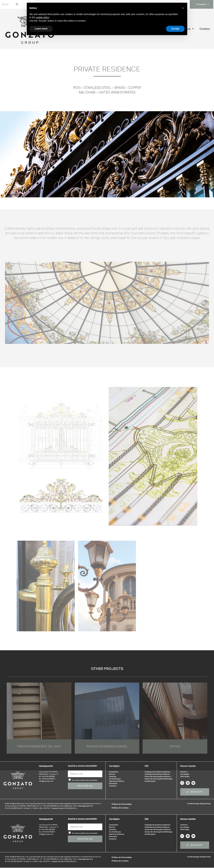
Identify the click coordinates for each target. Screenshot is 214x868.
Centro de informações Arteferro (158, 775)
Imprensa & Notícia (117, 779)
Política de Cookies (120, 807)
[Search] (16, 4)
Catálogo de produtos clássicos (157, 772)
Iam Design (185, 772)
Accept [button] (175, 29)
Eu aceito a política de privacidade (85, 778)
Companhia (114, 770)
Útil (147, 764)
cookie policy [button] (42, 17)
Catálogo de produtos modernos (157, 770)
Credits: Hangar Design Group (199, 803)
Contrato (113, 775)
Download (113, 782)
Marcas (112, 772)
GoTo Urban (185, 775)
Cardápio (114, 764)
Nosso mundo (188, 764)
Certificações (150, 779)
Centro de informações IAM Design (158, 777)
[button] (183, 8)
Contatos (205, 27)
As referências (115, 777)
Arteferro (184, 770)
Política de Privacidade (122, 803)
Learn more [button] (41, 29)
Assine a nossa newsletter (83, 764)
